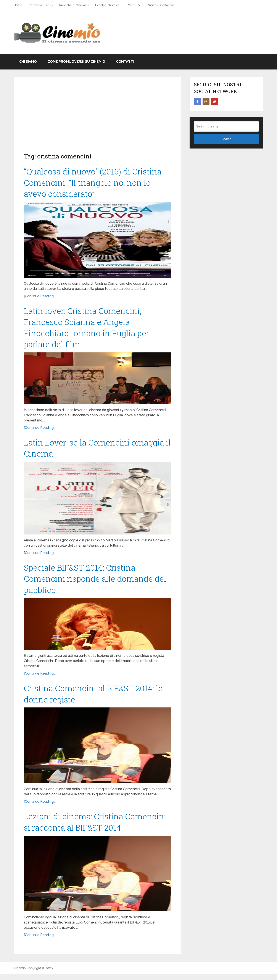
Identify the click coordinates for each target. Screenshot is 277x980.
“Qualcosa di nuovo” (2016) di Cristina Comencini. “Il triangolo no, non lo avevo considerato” (94, 183)
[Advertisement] (97, 119)
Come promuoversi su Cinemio (76, 62)
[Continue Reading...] (40, 297)
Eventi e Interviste (107, 5)
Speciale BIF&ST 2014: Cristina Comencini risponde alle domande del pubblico (97, 582)
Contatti (125, 62)
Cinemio (20, 974)
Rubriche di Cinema (73, 5)
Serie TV (134, 5)
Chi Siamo (28, 62)
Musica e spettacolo (160, 5)
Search (226, 139)
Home (18, 5)
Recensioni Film (40, 5)
